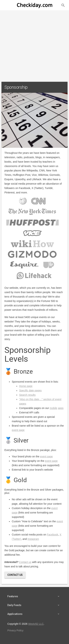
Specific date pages (30, 390)
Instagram (33, 539)
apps (61, 408)
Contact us (25, 562)
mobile (53, 408)
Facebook (53, 535)
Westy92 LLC (36, 624)
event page (18, 430)
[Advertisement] (34, 45)
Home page (26, 386)
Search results (27, 395)
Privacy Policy (15, 630)
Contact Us (15, 575)
